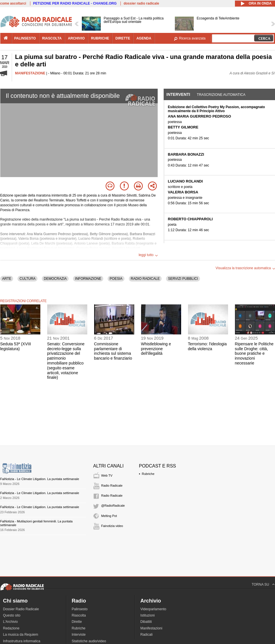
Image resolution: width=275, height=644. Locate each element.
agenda (144, 38)
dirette (123, 38)
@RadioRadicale (113, 506)
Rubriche (148, 474)
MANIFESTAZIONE (30, 73)
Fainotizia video (112, 526)
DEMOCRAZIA (55, 279)
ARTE (7, 279)
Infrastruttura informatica (22, 641)
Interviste (79, 635)
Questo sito (12, 615)
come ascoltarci (13, 3)
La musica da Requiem (21, 635)
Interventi (178, 94)
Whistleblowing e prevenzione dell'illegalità (156, 349)
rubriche (100, 38)
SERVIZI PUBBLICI (183, 279)
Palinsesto (80, 609)
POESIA (116, 279)
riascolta (52, 38)
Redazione (11, 628)
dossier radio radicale (141, 3)
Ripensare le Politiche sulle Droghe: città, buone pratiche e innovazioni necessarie (254, 353)
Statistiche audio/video (89, 641)
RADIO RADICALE (145, 279)
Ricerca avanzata (192, 38)
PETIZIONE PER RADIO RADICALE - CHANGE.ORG (75, 3)
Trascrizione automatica (221, 95)
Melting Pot (109, 516)
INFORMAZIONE (88, 279)
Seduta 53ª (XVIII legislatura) (16, 346)
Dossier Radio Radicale (21, 609)
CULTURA (27, 279)
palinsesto (25, 38)
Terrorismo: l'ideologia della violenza (207, 346)
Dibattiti (146, 622)
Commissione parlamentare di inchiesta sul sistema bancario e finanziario (113, 351)
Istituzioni (148, 615)
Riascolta (79, 615)
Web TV (107, 475)
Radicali (147, 635)
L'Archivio (11, 622)
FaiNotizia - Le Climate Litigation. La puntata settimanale (40, 479)
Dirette (77, 622)
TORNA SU (260, 584)
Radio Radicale (112, 486)
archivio (76, 38)
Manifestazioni (152, 628)
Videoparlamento (154, 609)
